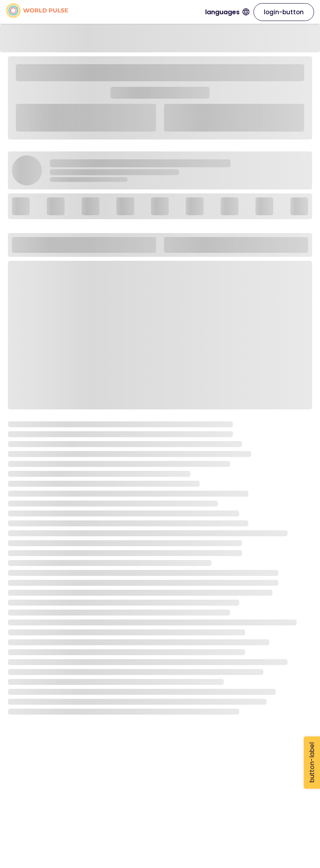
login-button (284, 12)
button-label (312, 763)
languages (227, 12)
